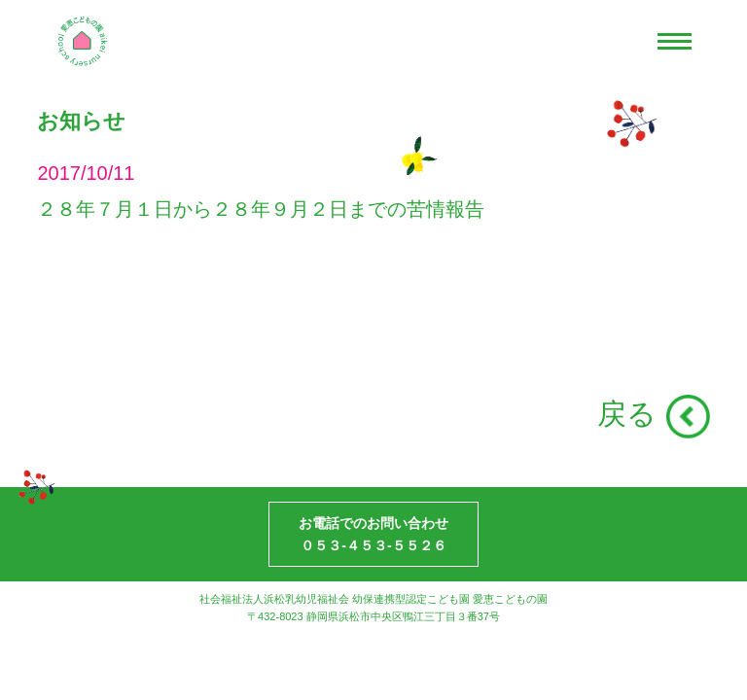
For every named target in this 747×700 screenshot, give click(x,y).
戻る (627, 414)
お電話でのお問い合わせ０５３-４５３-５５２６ (373, 534)
